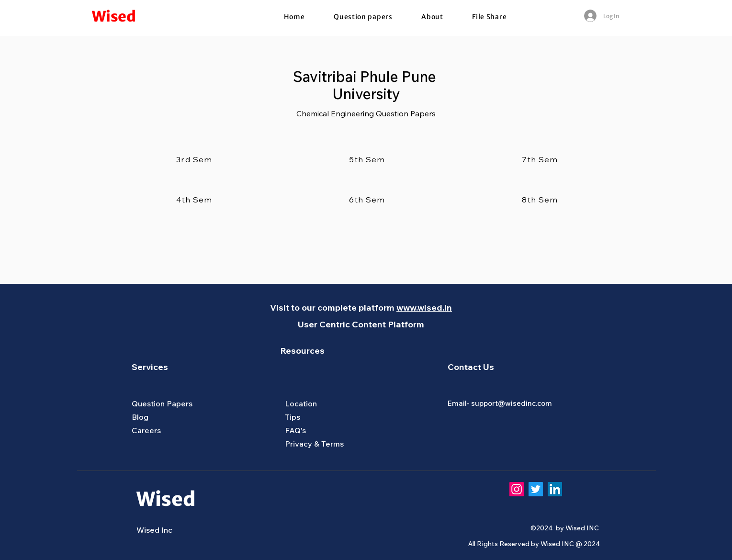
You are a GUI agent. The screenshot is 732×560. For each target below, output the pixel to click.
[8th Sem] (541, 200)
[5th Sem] (368, 159)
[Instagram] (517, 489)
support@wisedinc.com (512, 403)
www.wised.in (424, 308)
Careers (146, 430)
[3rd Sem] (195, 159)
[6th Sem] (368, 200)
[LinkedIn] (555, 489)
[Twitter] (536, 489)
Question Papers (162, 403)
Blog (140, 417)
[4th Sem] (195, 200)
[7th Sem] (541, 159)
